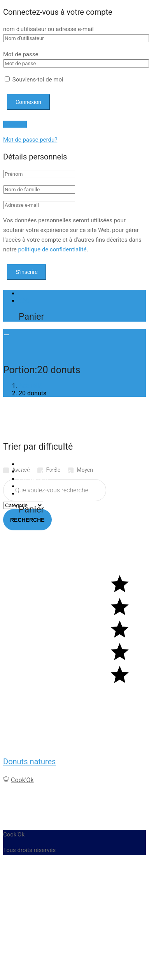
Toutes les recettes (45, 472)
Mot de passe (21, 54)
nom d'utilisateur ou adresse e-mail (48, 29)
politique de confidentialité (52, 249)
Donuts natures (29, 762)
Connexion (33, 479)
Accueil (29, 464)
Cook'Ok (22, 780)
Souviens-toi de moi (34, 80)
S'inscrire (15, 124)
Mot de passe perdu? (30, 140)
